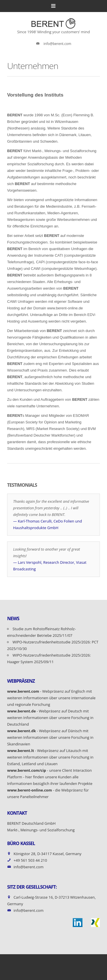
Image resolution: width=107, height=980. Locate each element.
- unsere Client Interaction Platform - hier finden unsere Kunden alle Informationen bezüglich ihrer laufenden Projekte (50, 777)
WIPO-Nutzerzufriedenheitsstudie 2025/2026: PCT (56, 642)
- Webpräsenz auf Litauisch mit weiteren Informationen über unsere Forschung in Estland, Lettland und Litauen (50, 757)
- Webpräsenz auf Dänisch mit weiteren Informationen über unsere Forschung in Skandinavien (50, 737)
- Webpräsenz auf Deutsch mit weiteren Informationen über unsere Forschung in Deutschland (50, 718)
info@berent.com (57, 44)
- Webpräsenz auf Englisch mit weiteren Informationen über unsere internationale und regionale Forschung (51, 698)
